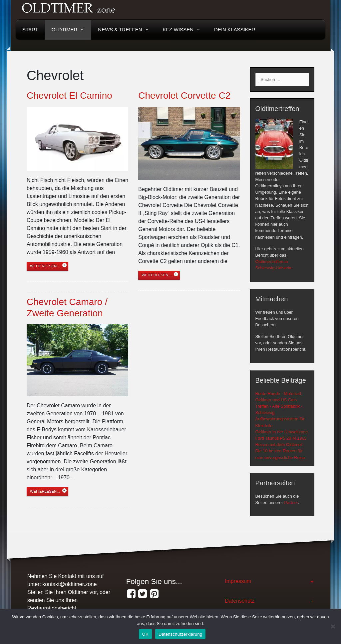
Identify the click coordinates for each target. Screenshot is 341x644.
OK (145, 634)
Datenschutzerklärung (180, 634)
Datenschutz (240, 601)
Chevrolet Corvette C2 (184, 95)
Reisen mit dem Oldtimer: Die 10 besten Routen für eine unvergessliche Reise (280, 451)
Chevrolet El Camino (69, 95)
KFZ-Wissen (185, 30)
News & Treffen (127, 30)
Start (30, 29)
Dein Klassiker (235, 29)
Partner (291, 502)
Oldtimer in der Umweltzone (282, 432)
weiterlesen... (45, 266)
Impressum (238, 581)
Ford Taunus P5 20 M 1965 (281, 438)
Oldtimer (72, 30)
